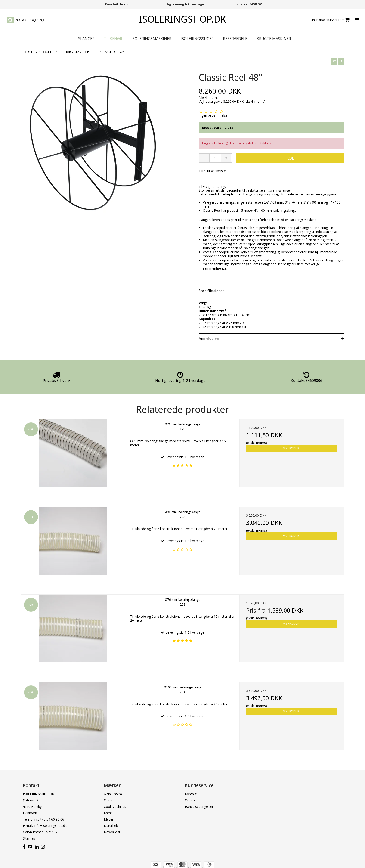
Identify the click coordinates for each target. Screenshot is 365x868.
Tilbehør (113, 39)
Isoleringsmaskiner (151, 39)
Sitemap (29, 838)
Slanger (86, 39)
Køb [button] (290, 158)
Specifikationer (211, 291)
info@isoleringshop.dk (50, 826)
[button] (334, 62)
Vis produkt (292, 448)
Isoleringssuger (197, 39)
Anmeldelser (209, 339)
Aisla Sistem (113, 794)
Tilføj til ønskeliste (212, 171)
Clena (108, 800)
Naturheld (111, 826)
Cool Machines (115, 807)
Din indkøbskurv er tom (330, 20)
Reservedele (235, 39)
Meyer (109, 819)
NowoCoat (112, 832)
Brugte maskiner (274, 39)
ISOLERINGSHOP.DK (182, 19)
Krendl (109, 813)
